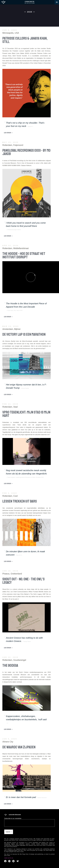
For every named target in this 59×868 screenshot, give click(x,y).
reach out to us (9, 858)
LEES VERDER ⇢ (8, 133)
